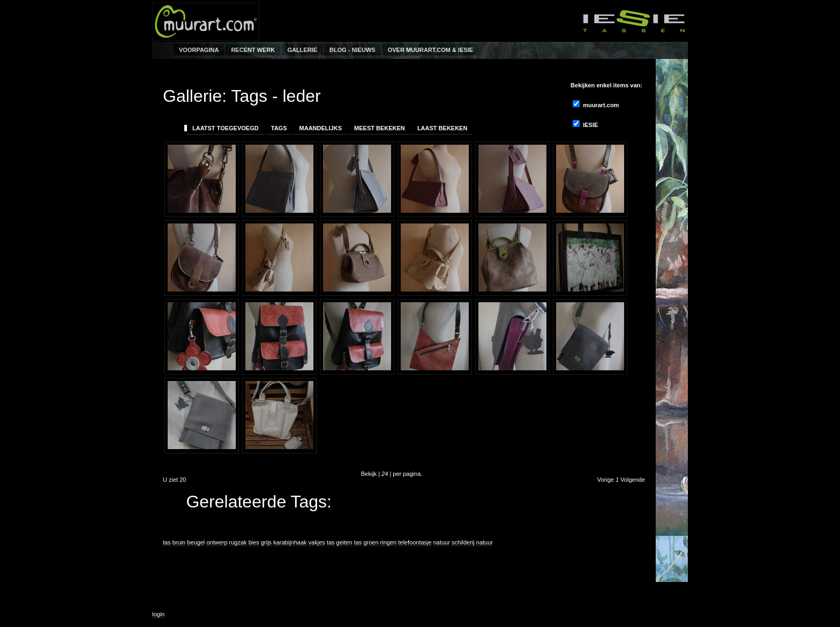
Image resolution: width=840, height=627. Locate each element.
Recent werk (253, 50)
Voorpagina (199, 50)
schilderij (463, 542)
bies (254, 542)
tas (167, 542)
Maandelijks (321, 128)
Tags (279, 128)
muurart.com (596, 104)
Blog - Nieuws (352, 50)
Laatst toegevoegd (226, 128)
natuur (442, 542)
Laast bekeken (442, 128)
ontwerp (217, 542)
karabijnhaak (290, 542)
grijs (266, 542)
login (158, 614)
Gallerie (302, 50)
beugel (196, 542)
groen (371, 542)
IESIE (585, 124)
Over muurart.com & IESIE (431, 50)
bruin (179, 542)
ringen (389, 542)
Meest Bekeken (380, 128)
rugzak (238, 542)
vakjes (317, 542)
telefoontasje (415, 542)
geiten (344, 542)
